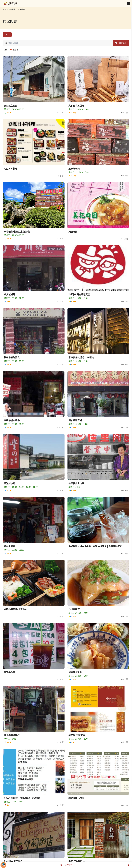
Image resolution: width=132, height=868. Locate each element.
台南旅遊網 (10, 4)
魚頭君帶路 (66, 865)
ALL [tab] (7, 35)
